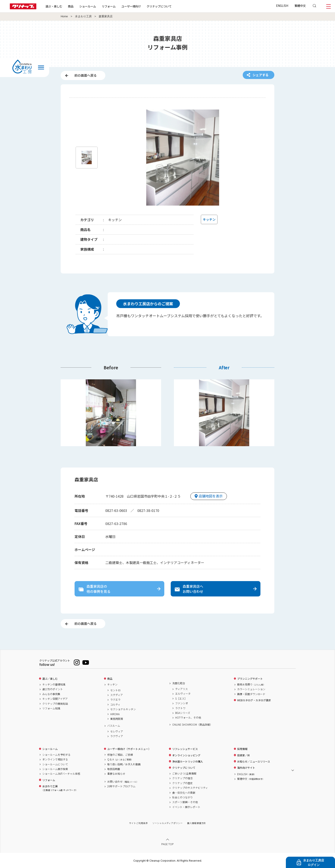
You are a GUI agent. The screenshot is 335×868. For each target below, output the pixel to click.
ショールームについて (55, 764)
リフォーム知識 (51, 708)
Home (64, 16)
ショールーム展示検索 (55, 769)
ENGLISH (282, 6)
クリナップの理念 (182, 778)
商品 (110, 679)
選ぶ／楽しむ (50, 679)
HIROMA (115, 714)
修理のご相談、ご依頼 (120, 755)
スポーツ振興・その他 (185, 802)
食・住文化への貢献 (184, 793)
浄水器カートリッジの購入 (188, 761)
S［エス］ (181, 698)
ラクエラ (115, 700)
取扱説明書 (114, 769)
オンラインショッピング (186, 755)
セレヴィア (117, 731)
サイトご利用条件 (138, 823)
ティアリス (181, 689)
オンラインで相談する (55, 759)
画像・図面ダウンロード (251, 694)
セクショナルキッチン (123, 709)
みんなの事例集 (51, 694)
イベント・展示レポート (186, 807)
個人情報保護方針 (197, 823)
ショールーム (88, 6)
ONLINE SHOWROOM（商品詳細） (192, 725)
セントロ (115, 690)
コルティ (115, 704)
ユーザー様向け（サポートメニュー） (129, 749)
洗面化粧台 (179, 683)
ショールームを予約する (56, 755)
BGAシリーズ (183, 713)
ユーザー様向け (131, 6)
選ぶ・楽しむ (54, 6)
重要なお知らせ (116, 774)
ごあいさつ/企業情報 (184, 773)
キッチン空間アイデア (55, 699)
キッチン (112, 684)
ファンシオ (182, 703)
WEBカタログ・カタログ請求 (254, 700)
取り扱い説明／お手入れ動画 (124, 764)
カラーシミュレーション (251, 689)
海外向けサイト (246, 768)
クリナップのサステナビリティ (190, 788)
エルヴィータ (183, 694)
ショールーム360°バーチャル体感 (61, 774)
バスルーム (114, 726)
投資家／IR (243, 755)
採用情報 (242, 749)
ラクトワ (180, 708)
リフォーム (109, 6)
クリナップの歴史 (182, 783)
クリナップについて (159, 6)
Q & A (120, 759)
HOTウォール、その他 (188, 717)
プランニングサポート (250, 679)
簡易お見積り (251, 684)
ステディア (117, 695)
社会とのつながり (182, 797)
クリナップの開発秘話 (55, 704)
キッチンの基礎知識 (54, 684)
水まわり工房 (83, 16)
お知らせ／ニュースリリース (254, 761)
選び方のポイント (53, 689)
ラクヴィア (117, 736)
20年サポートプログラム (121, 786)
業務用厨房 (117, 719)
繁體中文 (300, 6)
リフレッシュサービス (185, 749)
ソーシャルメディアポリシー (167, 823)
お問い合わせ (123, 782)
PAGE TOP (167, 844)
